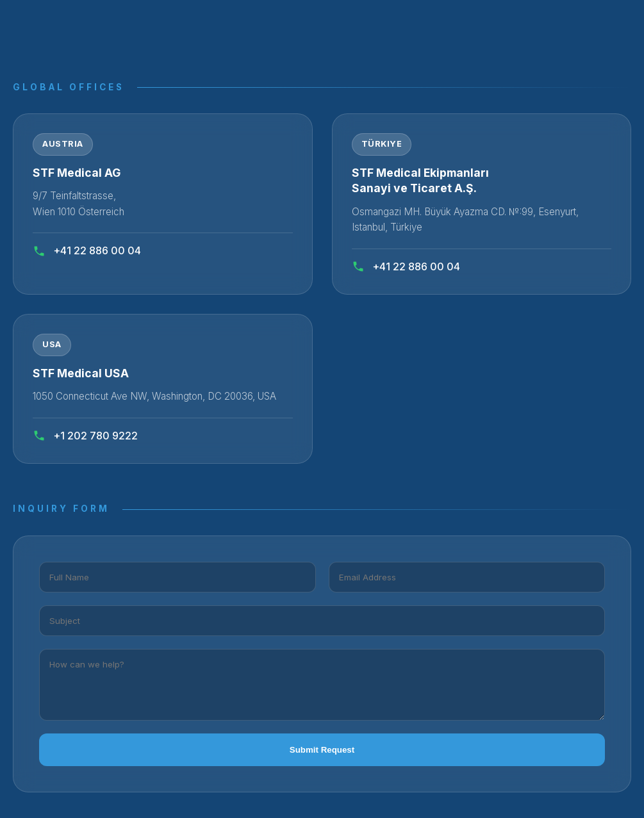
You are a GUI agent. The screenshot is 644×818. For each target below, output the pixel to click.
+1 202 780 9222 (85, 436)
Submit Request (322, 750)
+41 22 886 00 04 (87, 251)
